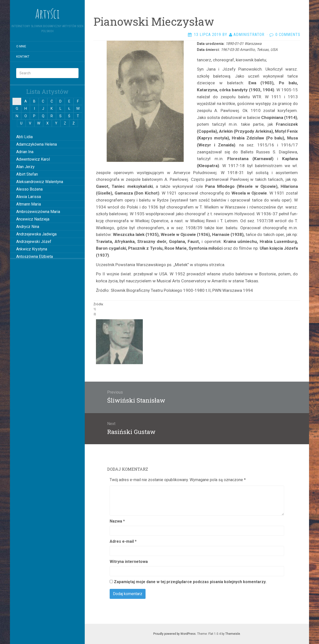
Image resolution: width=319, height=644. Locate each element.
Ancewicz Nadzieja (33, 219)
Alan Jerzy (25, 167)
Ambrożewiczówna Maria (38, 212)
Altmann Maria (29, 204)
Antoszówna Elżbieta (35, 257)
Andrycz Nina (28, 227)
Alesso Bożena (29, 189)
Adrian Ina (25, 152)
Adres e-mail (123, 541)
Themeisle (233, 634)
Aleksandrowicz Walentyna (40, 182)
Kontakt (23, 57)
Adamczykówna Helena (37, 144)
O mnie (21, 46)
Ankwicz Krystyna (32, 249)
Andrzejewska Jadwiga (36, 234)
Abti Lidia (24, 137)
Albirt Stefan (27, 174)
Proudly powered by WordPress (174, 634)
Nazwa (117, 521)
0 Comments (288, 35)
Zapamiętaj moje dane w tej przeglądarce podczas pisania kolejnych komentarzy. (190, 582)
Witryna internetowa (129, 562)
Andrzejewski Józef (34, 242)
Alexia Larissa (29, 197)
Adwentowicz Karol (33, 159)
